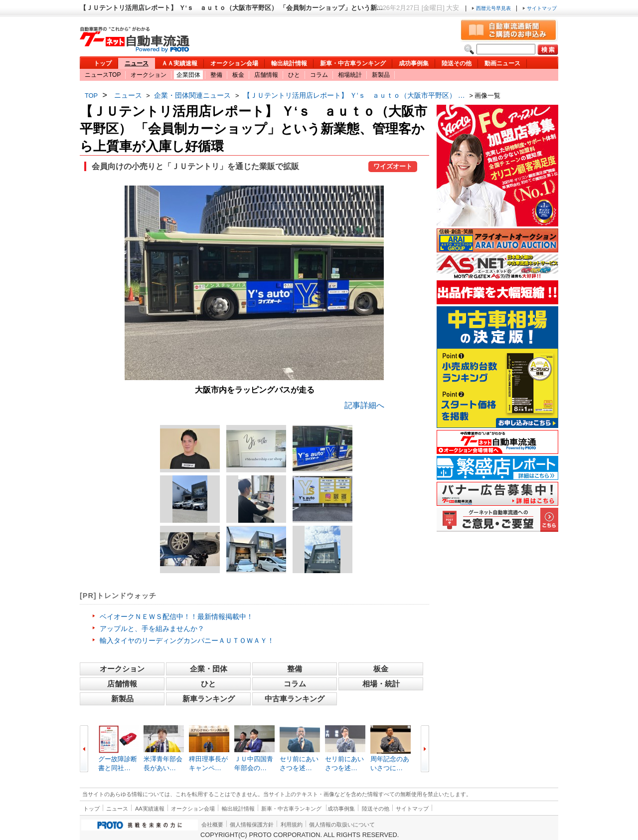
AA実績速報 (150, 809)
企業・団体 (209, 669)
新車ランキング (209, 699)
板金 (238, 75)
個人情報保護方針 (252, 825)
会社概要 (212, 825)
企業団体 (188, 75)
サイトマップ (540, 8)
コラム (319, 75)
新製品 (381, 75)
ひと (294, 75)
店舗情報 (266, 75)
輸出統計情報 (289, 63)
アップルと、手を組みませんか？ (152, 629)
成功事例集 (414, 63)
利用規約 (292, 825)
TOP (91, 96)
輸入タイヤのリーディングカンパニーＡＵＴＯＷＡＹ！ (187, 640)
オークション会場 (234, 63)
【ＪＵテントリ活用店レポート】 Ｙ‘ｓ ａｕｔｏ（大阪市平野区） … (354, 95)
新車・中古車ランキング (353, 63)
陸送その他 (457, 63)
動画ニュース (502, 63)
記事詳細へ (364, 405)
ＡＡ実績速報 (179, 63)
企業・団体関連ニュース (192, 95)
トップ (103, 63)
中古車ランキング (295, 699)
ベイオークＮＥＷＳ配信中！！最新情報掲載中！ (176, 617)
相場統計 (350, 75)
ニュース (137, 63)
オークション (149, 75)
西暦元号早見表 (492, 8)
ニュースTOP (103, 75)
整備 (216, 75)
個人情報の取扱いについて (342, 825)
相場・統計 (381, 684)
